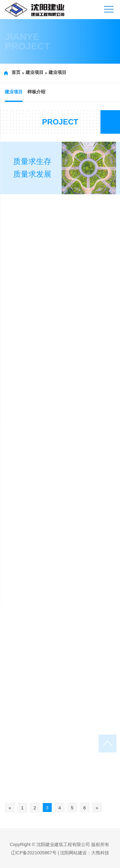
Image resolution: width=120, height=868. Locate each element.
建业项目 (31, 72)
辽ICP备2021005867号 (34, 853)
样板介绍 (35, 92)
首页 (12, 72)
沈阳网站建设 (73, 853)
